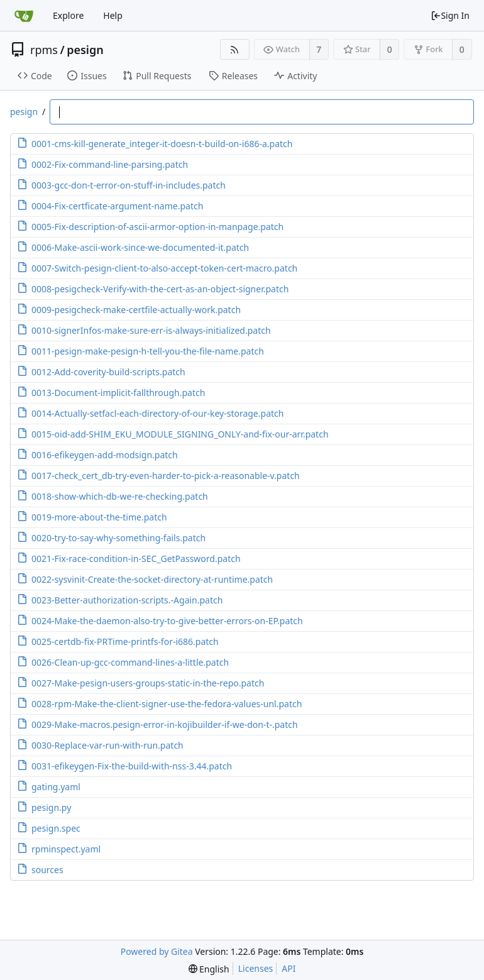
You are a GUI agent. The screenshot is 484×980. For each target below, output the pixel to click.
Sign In (450, 15)
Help (113, 15)
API (289, 968)
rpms (44, 50)
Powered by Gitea (157, 951)
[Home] (24, 16)
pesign (85, 50)
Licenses (256, 968)
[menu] (209, 969)
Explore (68, 15)
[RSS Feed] (235, 49)
